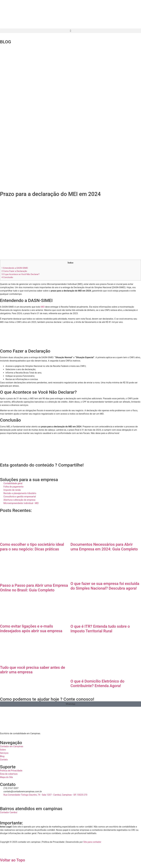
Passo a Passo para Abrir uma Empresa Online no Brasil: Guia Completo (34, 588)
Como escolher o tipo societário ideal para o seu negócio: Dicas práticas (32, 547)
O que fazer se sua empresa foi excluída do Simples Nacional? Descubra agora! (105, 586)
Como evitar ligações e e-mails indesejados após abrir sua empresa (31, 629)
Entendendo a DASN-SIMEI (15, 268)
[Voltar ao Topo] (3, 852)
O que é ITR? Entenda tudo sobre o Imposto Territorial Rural (100, 629)
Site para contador (92, 842)
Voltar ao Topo (13, 860)
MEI (43, 307)
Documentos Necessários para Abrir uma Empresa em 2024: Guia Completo (104, 547)
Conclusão (7, 277)
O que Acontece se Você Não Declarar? (20, 274)
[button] (70, 31)
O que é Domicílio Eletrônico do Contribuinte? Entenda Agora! (97, 684)
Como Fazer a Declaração (14, 271)
